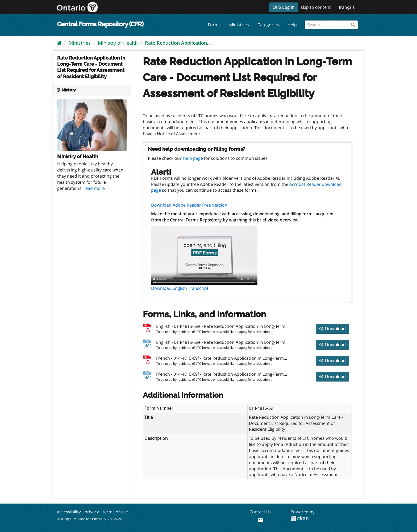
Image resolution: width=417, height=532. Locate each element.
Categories (268, 25)
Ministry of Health (118, 43)
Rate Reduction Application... (178, 43)
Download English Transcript (180, 288)
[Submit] (353, 24)
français (347, 7)
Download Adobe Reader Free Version (189, 205)
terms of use (115, 512)
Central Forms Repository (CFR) (100, 24)
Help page (193, 158)
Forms (214, 25)
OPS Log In (284, 7)
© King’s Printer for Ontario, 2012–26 (89, 519)
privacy (92, 512)
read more (94, 188)
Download (333, 329)
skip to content (316, 7)
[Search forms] (331, 25)
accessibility (69, 512)
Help (292, 25)
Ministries (239, 25)
